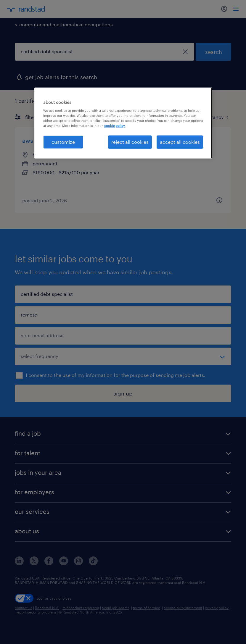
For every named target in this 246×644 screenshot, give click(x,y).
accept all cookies (180, 142)
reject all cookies (130, 142)
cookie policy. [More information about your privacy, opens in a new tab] (115, 126)
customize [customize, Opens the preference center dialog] (63, 142)
